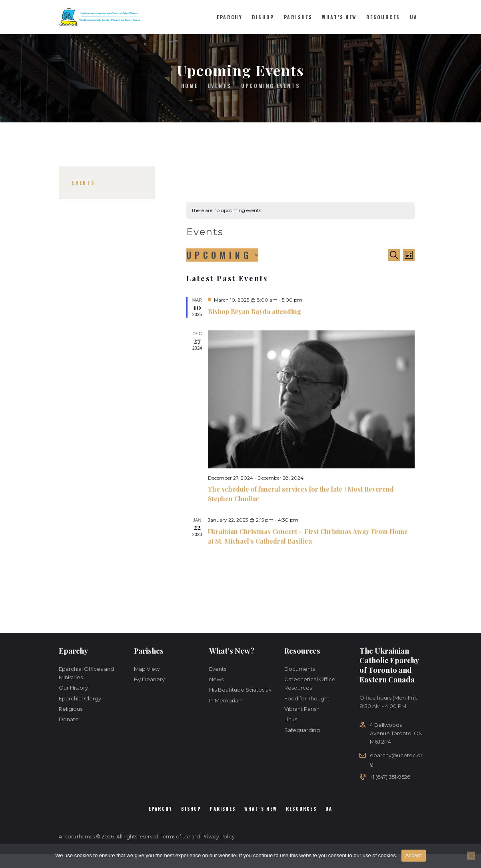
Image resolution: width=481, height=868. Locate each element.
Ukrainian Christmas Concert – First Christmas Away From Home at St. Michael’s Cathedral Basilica (308, 536)
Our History (73, 688)
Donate (69, 719)
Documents (300, 669)
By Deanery (149, 679)
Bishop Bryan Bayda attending (254, 311)
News (216, 679)
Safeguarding (302, 730)
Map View (147, 669)
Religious (71, 709)
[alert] (300, 211)
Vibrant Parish (302, 709)
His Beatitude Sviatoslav (240, 690)
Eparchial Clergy (80, 698)
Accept (414, 855)
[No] (471, 856)
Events (220, 86)
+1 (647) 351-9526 (390, 777)
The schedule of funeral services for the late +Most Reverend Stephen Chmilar (301, 494)
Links (291, 719)
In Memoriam (226, 700)
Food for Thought (307, 698)
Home (190, 86)
